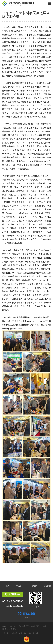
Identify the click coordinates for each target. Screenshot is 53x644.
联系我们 (33, 586)
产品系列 (20, 586)
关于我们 (6, 586)
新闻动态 (47, 586)
